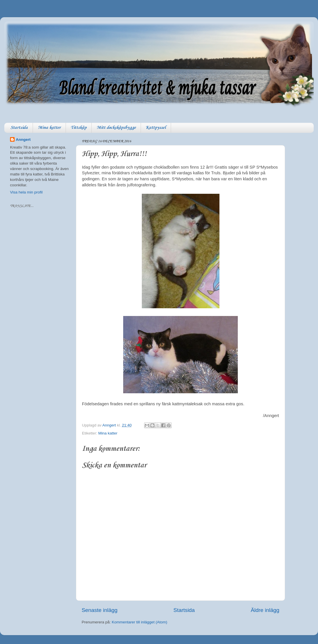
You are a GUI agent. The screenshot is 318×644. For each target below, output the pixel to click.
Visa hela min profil (26, 192)
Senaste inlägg (100, 610)
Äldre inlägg (265, 610)
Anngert (23, 140)
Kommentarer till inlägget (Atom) (140, 622)
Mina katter (49, 128)
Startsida (19, 128)
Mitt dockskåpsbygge (116, 128)
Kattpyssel (156, 128)
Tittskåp (79, 128)
